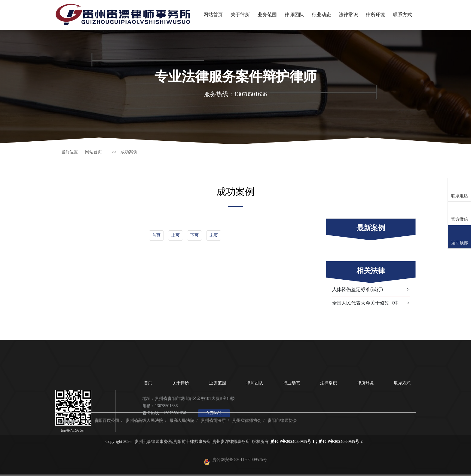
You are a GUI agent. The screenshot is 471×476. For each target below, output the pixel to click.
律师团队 (294, 15)
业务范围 (267, 15)
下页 (194, 235)
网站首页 (213, 15)
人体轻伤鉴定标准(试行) (371, 290)
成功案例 (129, 152)
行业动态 (321, 15)
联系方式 (402, 15)
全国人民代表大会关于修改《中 (371, 303)
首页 (156, 235)
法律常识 (348, 15)
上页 (176, 235)
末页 (214, 235)
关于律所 (240, 15)
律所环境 (375, 15)
